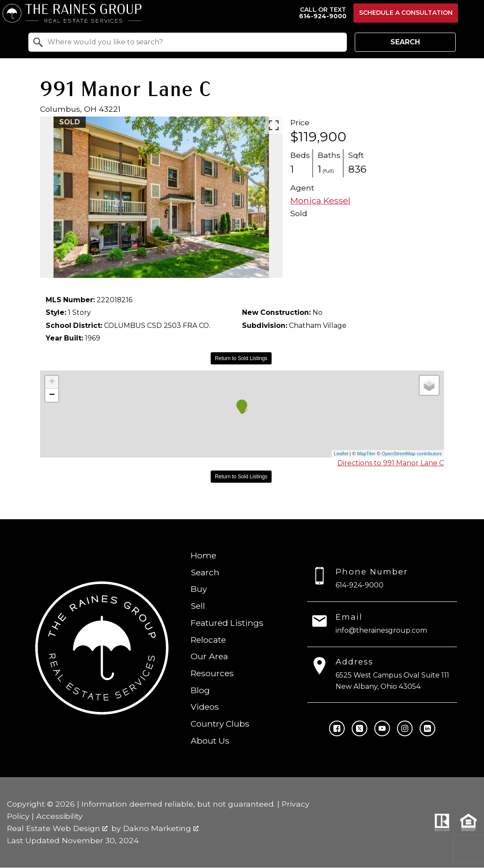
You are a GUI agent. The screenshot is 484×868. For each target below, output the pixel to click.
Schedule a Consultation (406, 13)
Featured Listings (227, 623)
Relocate (208, 640)
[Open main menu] (471, 13)
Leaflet (341, 454)
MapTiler (366, 454)
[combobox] (188, 42)
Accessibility (59, 816)
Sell (198, 606)
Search (405, 42)
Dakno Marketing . (161, 828)
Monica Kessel (320, 200)
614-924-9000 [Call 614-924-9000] (360, 585)
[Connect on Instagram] (405, 728)
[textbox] (193, 42)
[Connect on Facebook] (337, 728)
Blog (200, 690)
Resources (212, 673)
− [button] (52, 395)
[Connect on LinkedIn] (427, 728)
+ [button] (52, 382)
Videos (205, 707)
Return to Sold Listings (241, 358)
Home (203, 555)
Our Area (209, 657)
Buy (199, 589)
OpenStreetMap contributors (412, 454)
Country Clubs (220, 724)
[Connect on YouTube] (382, 728)
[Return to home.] (147, 13)
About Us (210, 741)
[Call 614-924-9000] (323, 13)
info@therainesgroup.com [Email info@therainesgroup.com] (381, 630)
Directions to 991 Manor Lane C (391, 463)
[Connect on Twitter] (360, 728)
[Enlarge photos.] (274, 125)
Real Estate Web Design (57, 828)
